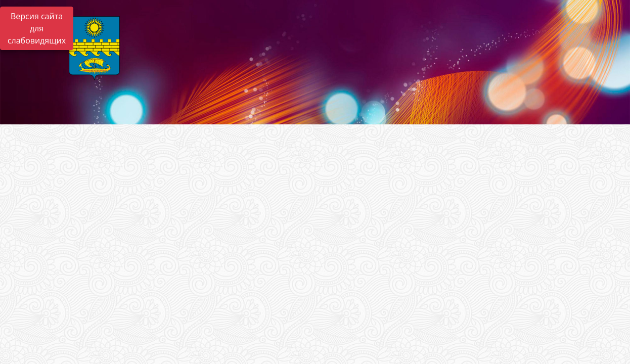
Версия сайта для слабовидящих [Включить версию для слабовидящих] (37, 28)
